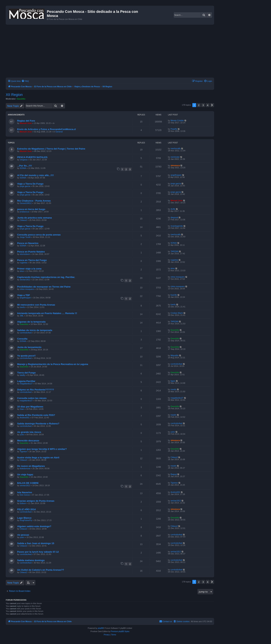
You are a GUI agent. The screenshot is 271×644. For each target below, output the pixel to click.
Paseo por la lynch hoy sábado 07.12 (38, 552)
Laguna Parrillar (26, 381)
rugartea (24, 263)
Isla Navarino (25, 492)
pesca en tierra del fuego (31, 209)
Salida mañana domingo (31, 560)
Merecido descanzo (28, 441)
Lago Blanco (24, 518)
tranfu (22, 307)
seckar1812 (25, 280)
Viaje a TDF (24, 295)
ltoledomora (25, 468)
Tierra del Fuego (26, 373)
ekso (22, 271)
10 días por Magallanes (30, 407)
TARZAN (175, 251)
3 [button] (203, 105)
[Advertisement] (114, 52)
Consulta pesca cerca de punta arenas (39, 235)
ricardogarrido (177, 226)
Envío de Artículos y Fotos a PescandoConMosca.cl (46, 129)
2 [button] (199, 105)
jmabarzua (24, 212)
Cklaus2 (24, 220)
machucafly (176, 148)
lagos (173, 381)
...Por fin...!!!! (24, 166)
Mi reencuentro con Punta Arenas (36, 305)
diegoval (174, 217)
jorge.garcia (25, 186)
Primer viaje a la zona (29, 269)
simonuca (175, 165)
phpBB (101, 628)
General (59, 132)
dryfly (173, 209)
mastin (174, 389)
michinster (175, 157)
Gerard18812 (26, 203)
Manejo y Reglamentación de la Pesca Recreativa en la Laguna (53, 364)
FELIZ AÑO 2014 (26, 509)
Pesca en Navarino (28, 243)
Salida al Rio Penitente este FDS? (36, 415)
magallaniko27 (26, 384)
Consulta (22, 339)
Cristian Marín (177, 313)
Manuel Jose (26, 123)
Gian (22, 409)
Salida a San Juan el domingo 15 (36, 543)
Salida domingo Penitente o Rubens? (38, 424)
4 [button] (208, 105)
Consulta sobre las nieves (32, 398)
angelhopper (176, 175)
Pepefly (174, 129)
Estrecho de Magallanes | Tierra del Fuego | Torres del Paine (51, 149)
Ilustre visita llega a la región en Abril (38, 458)
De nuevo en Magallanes (31, 466)
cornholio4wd (26, 333)
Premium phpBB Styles (120, 631)
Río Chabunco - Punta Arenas (34, 201)
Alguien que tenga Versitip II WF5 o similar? (42, 449)
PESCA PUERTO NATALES (32, 157)
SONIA (23, 168)
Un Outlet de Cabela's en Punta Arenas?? (41, 570)
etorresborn (25, 254)
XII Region (14, 95)
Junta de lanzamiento (29, 347)
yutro (22, 435)
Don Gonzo (25, 495)
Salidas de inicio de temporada (35, 330)
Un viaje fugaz (25, 475)
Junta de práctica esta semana (34, 218)
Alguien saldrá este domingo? (34, 526)
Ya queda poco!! (26, 356)
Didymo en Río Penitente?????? (36, 390)
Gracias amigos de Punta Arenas (36, 501)
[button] (212, 105)
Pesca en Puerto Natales (31, 252)
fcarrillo (174, 295)
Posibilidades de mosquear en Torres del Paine (44, 287)
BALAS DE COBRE (28, 483)
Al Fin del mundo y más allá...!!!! (35, 175)
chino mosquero (178, 277)
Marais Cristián (177, 120)
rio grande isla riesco (29, 432)
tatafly (23, 375)
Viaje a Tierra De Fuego (30, 184)
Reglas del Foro (26, 121)
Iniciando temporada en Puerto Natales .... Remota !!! (47, 313)
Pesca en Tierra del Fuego (32, 260)
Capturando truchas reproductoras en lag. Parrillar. (46, 277)
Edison (23, 503)
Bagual (174, 474)
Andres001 (25, 418)
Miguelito (175, 355)
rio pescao (23, 535)
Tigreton (24, 451)
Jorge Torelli (25, 237)
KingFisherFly (26, 520)
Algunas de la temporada (31, 322)
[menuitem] (25, 81)
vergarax (24, 160)
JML (22, 316)
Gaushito (21, 99)
